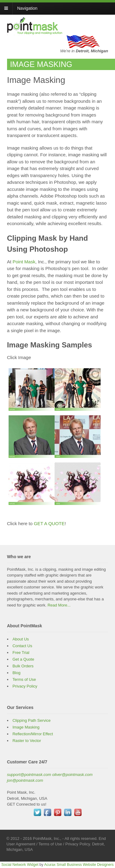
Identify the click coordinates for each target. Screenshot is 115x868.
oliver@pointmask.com (72, 775)
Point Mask (24, 262)
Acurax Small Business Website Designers (79, 865)
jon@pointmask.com (25, 780)
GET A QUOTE (49, 523)
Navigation (27, 8)
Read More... (59, 605)
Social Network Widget (20, 865)
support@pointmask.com (29, 775)
